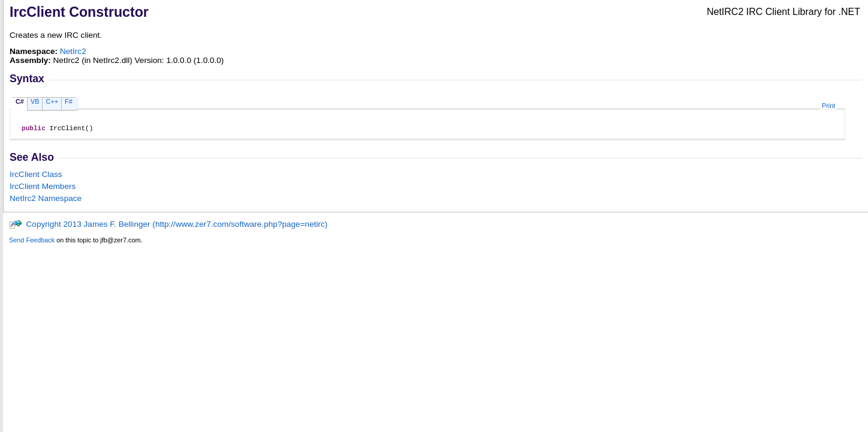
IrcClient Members (43, 188)
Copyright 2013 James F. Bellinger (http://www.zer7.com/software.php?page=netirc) (168, 226)
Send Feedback (32, 242)
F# (69, 101)
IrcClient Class (36, 176)
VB (35, 101)
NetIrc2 (73, 51)
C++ (52, 101)
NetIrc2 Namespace (46, 200)
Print (828, 106)
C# (20, 101)
